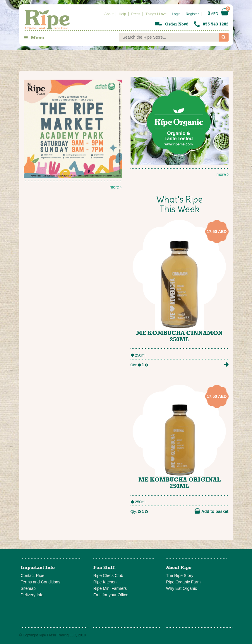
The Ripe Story (180, 576)
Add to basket (211, 511)
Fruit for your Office (111, 595)
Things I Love (156, 14)
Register (192, 14)
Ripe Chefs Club (108, 576)
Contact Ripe (33, 576)
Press (136, 14)
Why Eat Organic (181, 588)
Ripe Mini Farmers (110, 588)
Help (122, 14)
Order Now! (177, 24)
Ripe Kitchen (105, 582)
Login (176, 14)
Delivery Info (32, 595)
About (109, 14)
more (180, 127)
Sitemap (28, 588)
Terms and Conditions (41, 582)
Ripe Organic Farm (183, 582)
